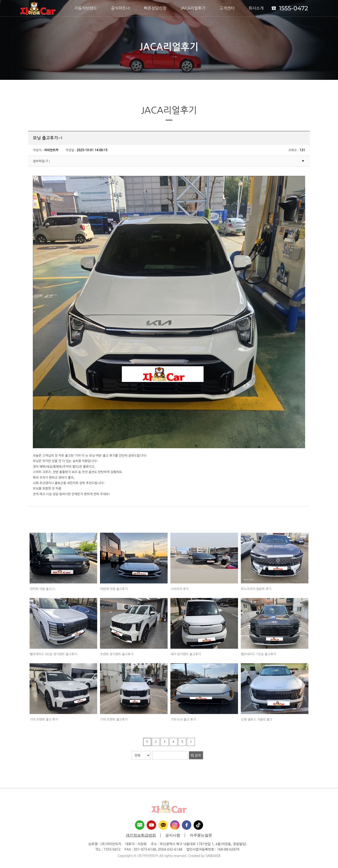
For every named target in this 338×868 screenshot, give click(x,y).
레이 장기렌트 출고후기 (186, 654)
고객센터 (227, 8)
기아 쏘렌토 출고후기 (114, 719)
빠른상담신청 (155, 8)
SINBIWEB (213, 856)
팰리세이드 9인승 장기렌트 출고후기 (54, 654)
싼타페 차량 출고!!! (43, 589)
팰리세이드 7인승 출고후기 (259, 654)
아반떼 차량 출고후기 (114, 589)
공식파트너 (120, 8)
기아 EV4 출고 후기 (183, 719)
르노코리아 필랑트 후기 (256, 589)
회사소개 (256, 8)
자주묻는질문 (201, 835)
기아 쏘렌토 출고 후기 (44, 719)
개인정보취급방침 (141, 835)
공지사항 (173, 835)
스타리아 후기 (180, 589)
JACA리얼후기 (193, 8)
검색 (198, 755)
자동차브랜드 (86, 8)
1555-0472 (290, 8)
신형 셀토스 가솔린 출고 (257, 719)
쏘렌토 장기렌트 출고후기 (117, 654)
